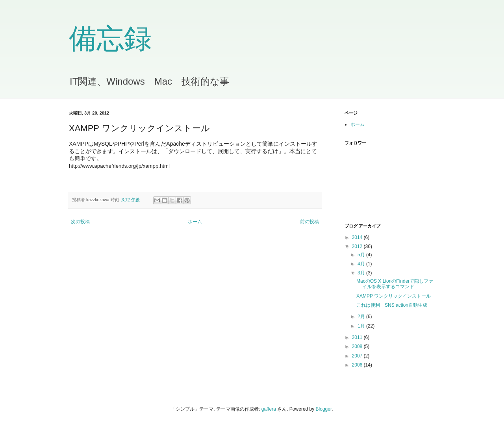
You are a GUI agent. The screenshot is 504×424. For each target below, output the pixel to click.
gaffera (269, 409)
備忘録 (110, 39)
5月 (362, 255)
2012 (358, 246)
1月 (362, 326)
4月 (362, 264)
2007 (358, 356)
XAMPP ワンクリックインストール (394, 296)
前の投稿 (309, 222)
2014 (358, 237)
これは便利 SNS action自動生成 (392, 305)
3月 (362, 273)
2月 (362, 317)
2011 (358, 337)
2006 (358, 365)
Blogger (324, 409)
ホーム (195, 222)
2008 (358, 346)
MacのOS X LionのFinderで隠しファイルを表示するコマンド (395, 284)
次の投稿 (80, 222)
